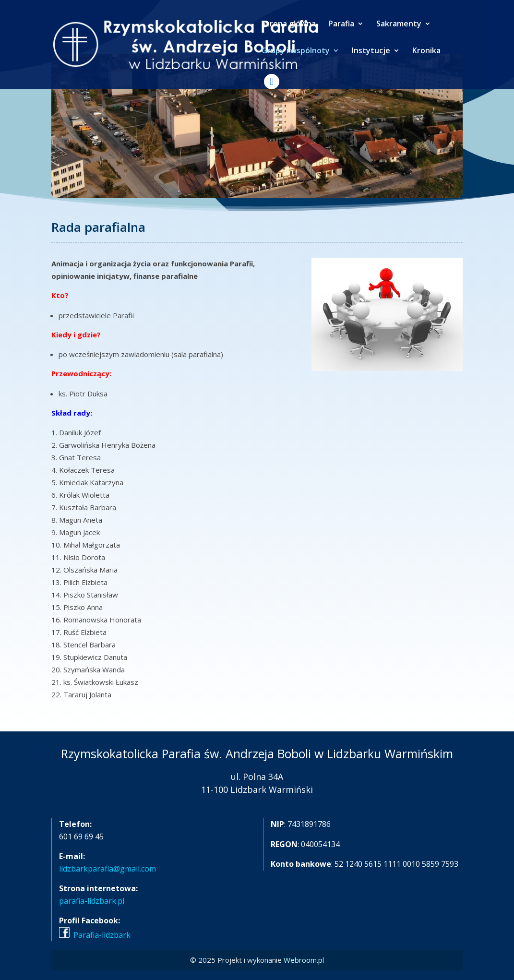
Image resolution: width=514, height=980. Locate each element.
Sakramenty (399, 24)
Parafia (341, 24)
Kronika (426, 51)
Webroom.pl (304, 960)
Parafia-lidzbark (102, 935)
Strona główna (289, 24)
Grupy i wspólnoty (296, 51)
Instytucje (371, 51)
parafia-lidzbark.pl (92, 901)
